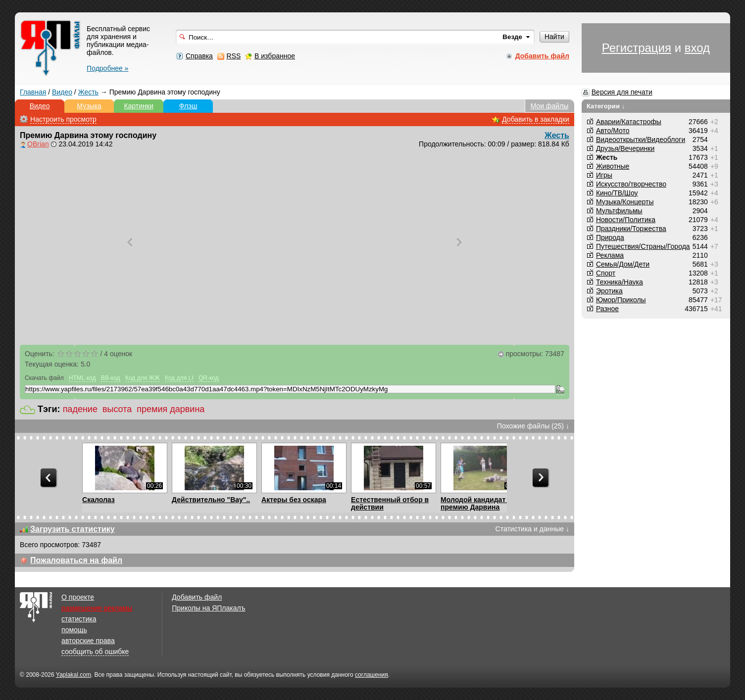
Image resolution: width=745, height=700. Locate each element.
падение (80, 409)
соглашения (372, 675)
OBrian (38, 144)
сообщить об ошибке (95, 652)
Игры (604, 175)
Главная (33, 92)
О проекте (78, 597)
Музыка (89, 106)
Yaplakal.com (74, 675)
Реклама (610, 255)
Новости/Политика (626, 220)
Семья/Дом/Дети (623, 264)
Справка (199, 56)
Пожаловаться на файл (76, 560)
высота (117, 409)
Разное (607, 309)
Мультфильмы (619, 211)
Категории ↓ (606, 106)
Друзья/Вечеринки (625, 148)
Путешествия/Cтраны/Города (643, 246)
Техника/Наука (620, 282)
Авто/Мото (613, 131)
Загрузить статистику (73, 529)
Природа (610, 237)
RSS (234, 56)
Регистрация (637, 48)
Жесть (88, 92)
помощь (74, 630)
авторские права (88, 641)
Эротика (609, 291)
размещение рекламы (97, 608)
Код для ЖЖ (143, 378)
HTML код (82, 378)
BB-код (111, 378)
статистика (79, 619)
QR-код (209, 378)
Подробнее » (107, 68)
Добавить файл (197, 597)
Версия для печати (622, 92)
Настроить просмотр (63, 119)
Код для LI (179, 378)
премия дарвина (171, 409)
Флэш (188, 106)
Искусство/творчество (631, 184)
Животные (613, 166)
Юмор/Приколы (621, 300)
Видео (62, 92)
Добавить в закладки (536, 119)
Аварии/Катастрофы (629, 122)
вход (697, 48)
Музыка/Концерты (625, 202)
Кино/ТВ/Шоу (617, 193)
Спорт (606, 273)
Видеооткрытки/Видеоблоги (641, 140)
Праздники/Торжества (631, 229)
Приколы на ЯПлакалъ (208, 608)
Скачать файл (44, 378)
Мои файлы (550, 106)
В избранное (275, 56)
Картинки (138, 106)
